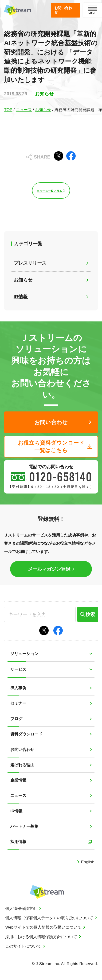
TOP (8, 110)
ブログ (16, 719)
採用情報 (18, 842)
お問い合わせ (22, 749)
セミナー (18, 703)
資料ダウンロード (26, 734)
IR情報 (16, 811)
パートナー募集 (24, 826)
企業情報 (18, 780)
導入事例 (18, 688)
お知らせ (43, 110)
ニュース (24, 110)
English (87, 862)
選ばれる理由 (22, 765)
